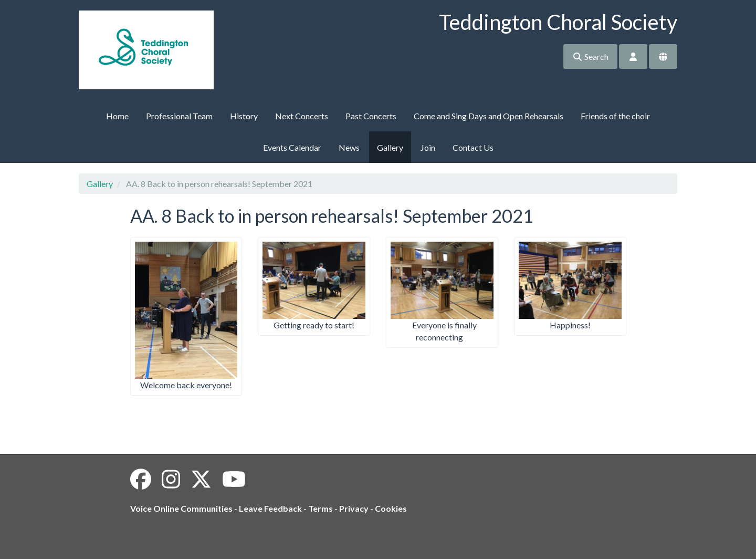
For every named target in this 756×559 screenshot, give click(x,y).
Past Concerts (371, 116)
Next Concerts (302, 116)
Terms (321, 508)
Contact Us (473, 147)
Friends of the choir (615, 116)
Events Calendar (292, 147)
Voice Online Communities (181, 508)
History (244, 116)
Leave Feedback (270, 508)
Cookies (391, 508)
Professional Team (179, 116)
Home (117, 116)
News (349, 147)
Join (428, 147)
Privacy (354, 508)
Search (590, 56)
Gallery (390, 147)
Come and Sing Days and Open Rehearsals (489, 116)
